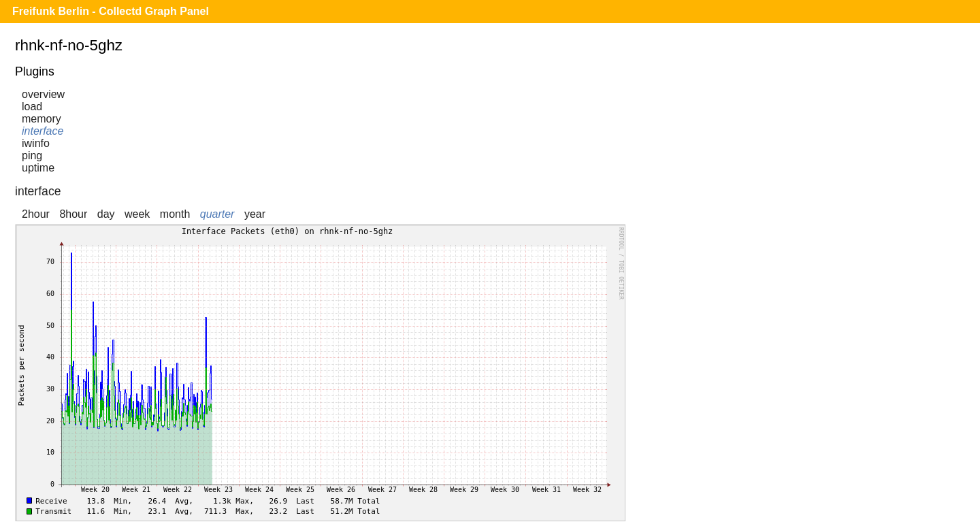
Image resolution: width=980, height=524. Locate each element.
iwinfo (36, 143)
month (175, 214)
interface (43, 131)
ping (32, 155)
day (106, 214)
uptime (38, 168)
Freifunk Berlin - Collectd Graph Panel (111, 11)
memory (42, 119)
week (137, 214)
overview (43, 94)
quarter (217, 214)
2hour (36, 214)
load (32, 107)
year (255, 214)
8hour (73, 214)
